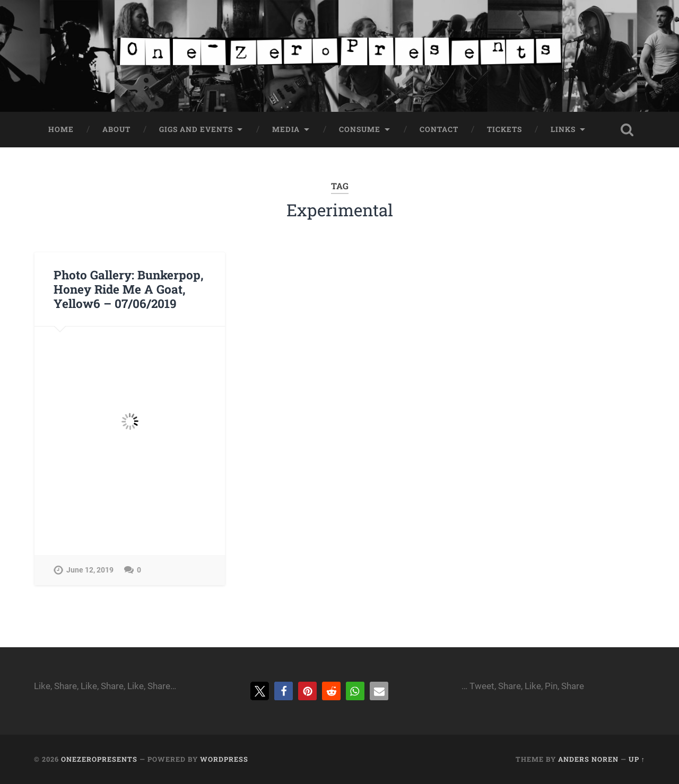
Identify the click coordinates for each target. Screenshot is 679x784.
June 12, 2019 (90, 570)
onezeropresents (99, 759)
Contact (439, 129)
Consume (360, 129)
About (116, 129)
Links (563, 129)
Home (61, 129)
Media (286, 129)
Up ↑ (637, 759)
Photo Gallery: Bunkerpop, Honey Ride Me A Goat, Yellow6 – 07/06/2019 (129, 289)
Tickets (504, 129)
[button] (260, 691)
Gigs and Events (196, 129)
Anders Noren (588, 759)
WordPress (224, 759)
